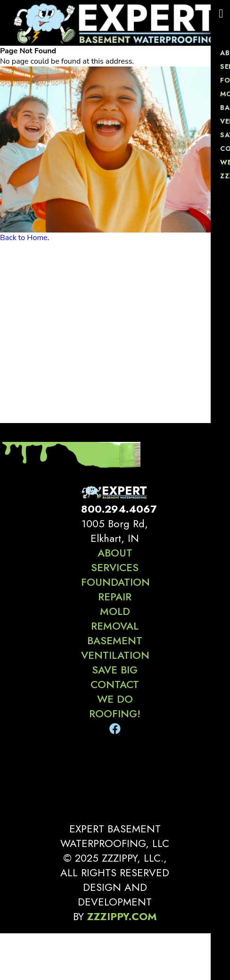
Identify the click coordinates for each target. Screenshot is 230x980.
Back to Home (24, 238)
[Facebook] (115, 729)
